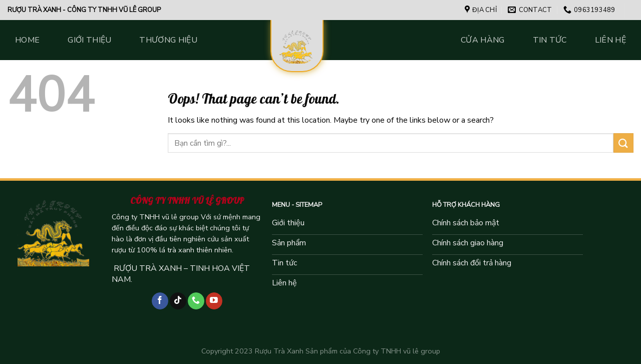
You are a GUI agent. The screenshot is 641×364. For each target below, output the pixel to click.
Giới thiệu (89, 40)
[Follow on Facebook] (160, 301)
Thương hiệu (168, 40)
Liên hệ (610, 40)
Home (27, 40)
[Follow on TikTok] (178, 301)
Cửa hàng (483, 40)
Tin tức (550, 40)
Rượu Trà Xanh (279, 351)
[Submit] (623, 143)
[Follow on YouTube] (214, 301)
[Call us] (196, 301)
